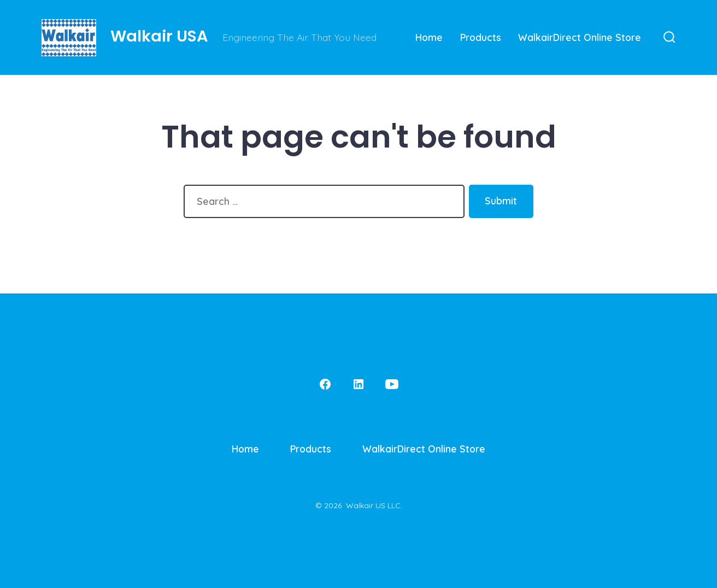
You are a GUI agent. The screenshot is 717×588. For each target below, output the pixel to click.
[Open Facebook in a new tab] (325, 384)
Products (481, 37)
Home (429, 37)
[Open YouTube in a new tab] (392, 384)
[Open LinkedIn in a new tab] (358, 384)
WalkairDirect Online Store (580, 37)
